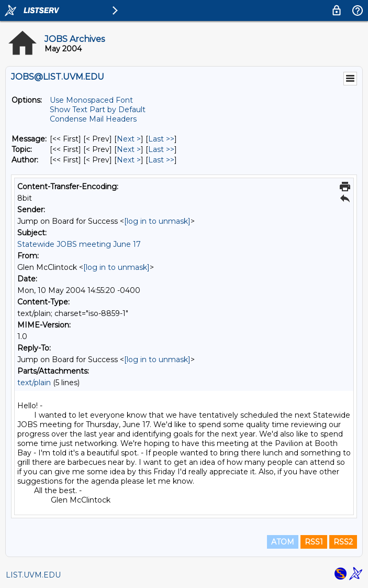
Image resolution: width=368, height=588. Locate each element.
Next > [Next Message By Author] (129, 160)
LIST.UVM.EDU (33, 575)
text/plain (34, 383)
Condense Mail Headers (93, 119)
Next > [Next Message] (129, 139)
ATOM (283, 542)
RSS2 (343, 542)
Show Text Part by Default (98, 110)
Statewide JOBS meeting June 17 (79, 244)
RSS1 (314, 542)
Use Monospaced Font (91, 100)
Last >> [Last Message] (161, 139)
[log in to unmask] (157, 221)
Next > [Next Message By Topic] (129, 149)
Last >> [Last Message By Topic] (161, 149)
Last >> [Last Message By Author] (161, 160)
